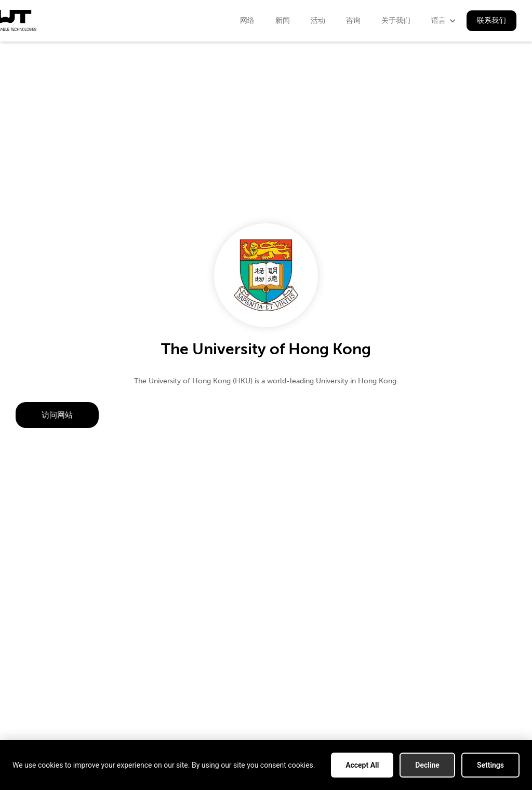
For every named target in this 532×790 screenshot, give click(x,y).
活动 (318, 21)
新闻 (283, 21)
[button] (444, 21)
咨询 (353, 21)
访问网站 (57, 415)
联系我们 (491, 21)
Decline (427, 765)
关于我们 (396, 21)
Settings (490, 765)
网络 (247, 21)
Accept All (362, 765)
